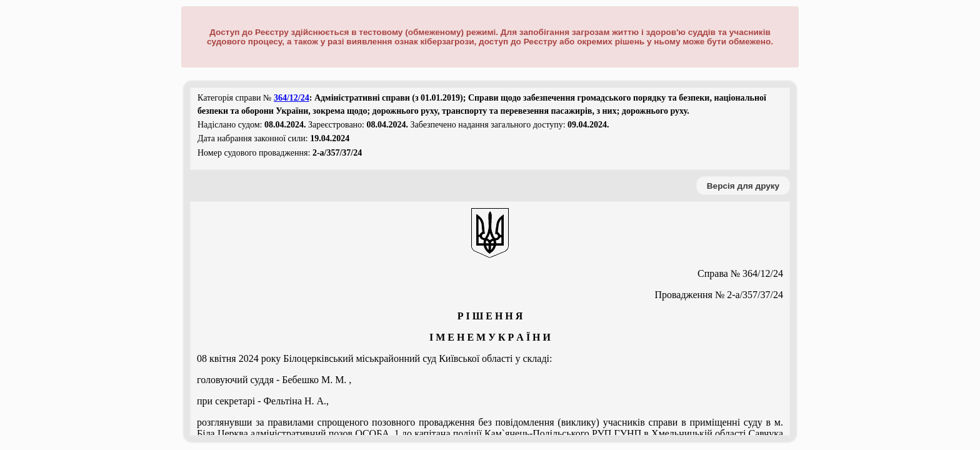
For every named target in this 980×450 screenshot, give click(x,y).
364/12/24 (292, 98)
